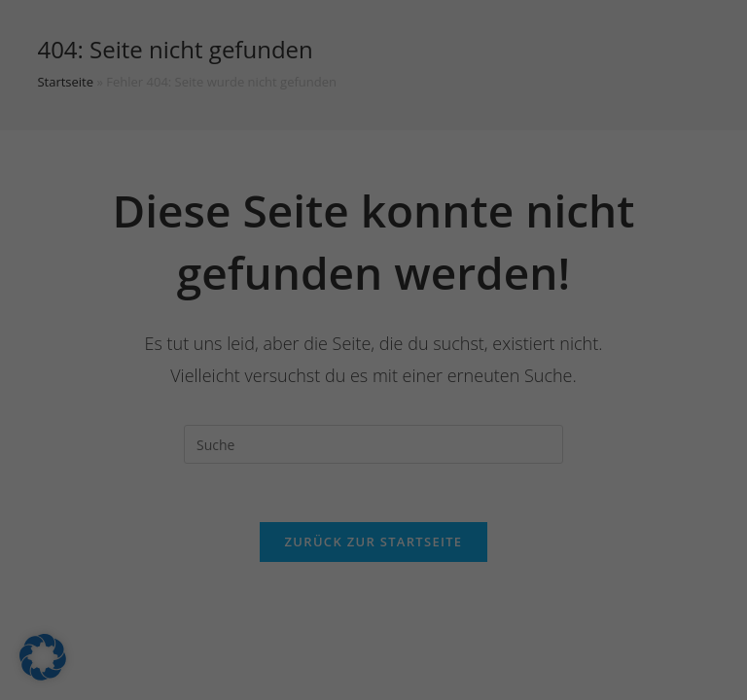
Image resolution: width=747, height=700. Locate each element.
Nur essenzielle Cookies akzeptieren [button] (374, 497)
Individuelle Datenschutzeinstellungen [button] (373, 554)
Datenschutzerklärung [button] (382, 597)
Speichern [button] (373, 439)
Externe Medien (550, 315)
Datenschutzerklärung (326, 250)
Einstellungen (201, 270)
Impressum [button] (475, 597)
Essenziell (165, 315)
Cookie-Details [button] (281, 597)
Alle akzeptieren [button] (373, 382)
